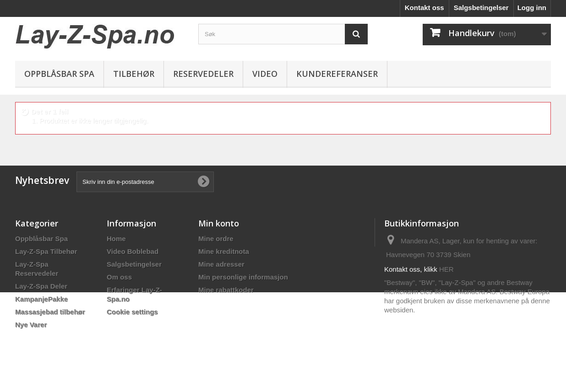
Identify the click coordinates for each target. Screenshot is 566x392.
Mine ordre (216, 239)
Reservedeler (203, 74)
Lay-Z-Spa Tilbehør (46, 251)
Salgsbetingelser (481, 8)
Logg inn (532, 8)
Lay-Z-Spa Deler (41, 286)
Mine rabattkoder (226, 290)
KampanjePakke (41, 299)
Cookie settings (132, 312)
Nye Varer (31, 325)
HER (446, 269)
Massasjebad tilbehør (50, 312)
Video (265, 74)
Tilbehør (134, 74)
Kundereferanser (337, 74)
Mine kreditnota (224, 251)
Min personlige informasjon (243, 277)
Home (116, 239)
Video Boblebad (133, 251)
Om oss (119, 277)
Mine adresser (221, 264)
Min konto (219, 223)
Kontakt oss (424, 8)
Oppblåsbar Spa (59, 74)
